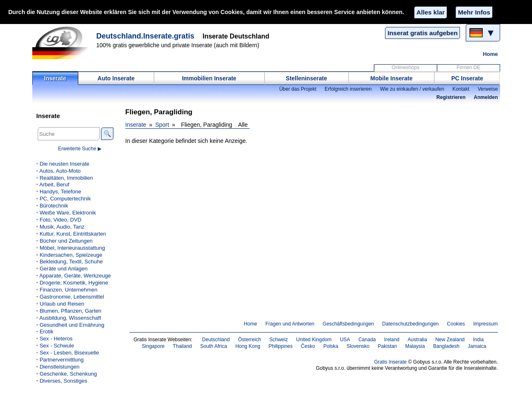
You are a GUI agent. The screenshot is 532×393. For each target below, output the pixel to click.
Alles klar (431, 12)
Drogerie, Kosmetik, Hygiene (74, 283)
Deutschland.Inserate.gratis (146, 36)
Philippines (281, 346)
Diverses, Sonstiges (64, 381)
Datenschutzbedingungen (410, 324)
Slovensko (358, 346)
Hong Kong (248, 346)
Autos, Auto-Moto (60, 171)
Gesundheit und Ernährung (72, 325)
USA (345, 340)
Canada (367, 340)
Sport (162, 125)
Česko (308, 346)
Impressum (486, 324)
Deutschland (216, 340)
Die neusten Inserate (65, 164)
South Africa (214, 346)
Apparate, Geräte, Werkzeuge (75, 276)
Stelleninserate (306, 78)
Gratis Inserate (390, 362)
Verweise (488, 89)
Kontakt (461, 89)
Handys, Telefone (60, 192)
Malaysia (415, 346)
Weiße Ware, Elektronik (68, 213)
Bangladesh (446, 346)
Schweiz (278, 340)
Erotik (47, 332)
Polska (331, 346)
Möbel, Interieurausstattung (72, 248)
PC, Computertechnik (65, 199)
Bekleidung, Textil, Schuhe (71, 262)
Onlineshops (406, 68)
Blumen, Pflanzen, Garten (71, 311)
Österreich (250, 340)
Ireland (392, 340)
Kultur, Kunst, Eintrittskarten (73, 234)
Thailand (182, 346)
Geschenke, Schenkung (68, 374)
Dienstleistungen (60, 367)
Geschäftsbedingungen (348, 324)
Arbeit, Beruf (54, 184)
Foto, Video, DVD (61, 220)
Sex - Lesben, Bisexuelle (69, 353)
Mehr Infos (474, 12)
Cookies (456, 324)
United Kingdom (314, 340)
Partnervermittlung (62, 360)
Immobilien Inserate (209, 78)
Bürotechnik (54, 206)
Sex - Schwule (57, 346)
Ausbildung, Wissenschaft (70, 318)
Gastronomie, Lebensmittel (72, 297)
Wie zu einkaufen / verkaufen (412, 89)
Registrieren (451, 97)
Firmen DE (469, 68)
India (478, 340)
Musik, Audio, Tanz (62, 227)
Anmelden (486, 97)
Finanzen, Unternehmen (69, 290)
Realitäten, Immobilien (66, 178)
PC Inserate (467, 78)
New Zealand (450, 340)
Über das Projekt (298, 89)
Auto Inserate (116, 78)
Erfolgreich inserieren (348, 89)
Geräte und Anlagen (64, 269)
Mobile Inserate (392, 78)
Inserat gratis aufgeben (422, 33)
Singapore (153, 346)
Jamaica (477, 346)
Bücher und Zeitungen (66, 241)
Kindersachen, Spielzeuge (71, 255)
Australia (418, 340)
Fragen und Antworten (290, 324)
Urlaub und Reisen (62, 304)
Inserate (55, 78)
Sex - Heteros (56, 339)
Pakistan (388, 346)
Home (490, 54)
